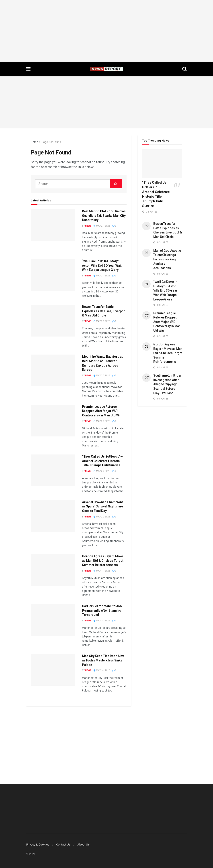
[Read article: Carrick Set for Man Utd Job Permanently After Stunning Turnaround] (53, 620)
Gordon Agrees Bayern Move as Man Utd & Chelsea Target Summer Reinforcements (103, 561)
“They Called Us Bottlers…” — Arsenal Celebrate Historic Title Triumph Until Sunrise (102, 461)
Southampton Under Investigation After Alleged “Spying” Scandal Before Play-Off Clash (167, 384)
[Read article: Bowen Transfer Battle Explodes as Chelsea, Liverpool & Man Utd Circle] (53, 321)
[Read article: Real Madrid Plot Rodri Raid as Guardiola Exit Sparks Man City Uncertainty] (53, 225)
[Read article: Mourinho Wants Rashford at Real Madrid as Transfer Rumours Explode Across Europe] (53, 370)
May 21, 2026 (102, 226)
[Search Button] (184, 69)
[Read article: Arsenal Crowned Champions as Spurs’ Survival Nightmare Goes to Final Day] (53, 516)
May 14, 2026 (102, 571)
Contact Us (63, 845)
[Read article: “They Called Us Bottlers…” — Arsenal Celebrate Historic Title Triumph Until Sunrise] (53, 470)
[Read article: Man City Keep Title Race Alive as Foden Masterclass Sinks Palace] (53, 670)
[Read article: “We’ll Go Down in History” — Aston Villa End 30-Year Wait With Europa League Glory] (53, 275)
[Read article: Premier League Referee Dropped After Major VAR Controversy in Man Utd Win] (53, 421)
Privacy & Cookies (38, 845)
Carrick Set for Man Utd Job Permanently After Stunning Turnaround (102, 610)
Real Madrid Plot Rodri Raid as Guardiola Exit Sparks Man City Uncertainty (104, 216)
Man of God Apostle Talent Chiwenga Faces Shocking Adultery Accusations (167, 259)
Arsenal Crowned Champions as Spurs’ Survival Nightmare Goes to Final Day (103, 506)
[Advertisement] (106, 31)
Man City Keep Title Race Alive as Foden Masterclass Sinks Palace (103, 660)
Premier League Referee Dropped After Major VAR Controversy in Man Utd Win (102, 411)
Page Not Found (51, 142)
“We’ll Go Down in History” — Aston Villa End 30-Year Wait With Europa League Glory (102, 265)
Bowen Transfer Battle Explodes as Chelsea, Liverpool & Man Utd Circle (104, 311)
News (88, 226)
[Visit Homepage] (106, 69)
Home (34, 142)
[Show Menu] (28, 69)
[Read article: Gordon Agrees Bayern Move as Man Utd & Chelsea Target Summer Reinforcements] (53, 570)
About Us (83, 845)
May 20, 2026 (102, 321)
